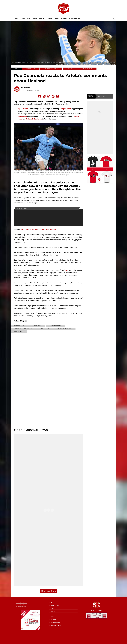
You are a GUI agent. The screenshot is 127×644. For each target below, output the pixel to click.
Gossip (35, 19)
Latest (16, 19)
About (56, 19)
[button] (114, 19)
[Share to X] (44, 96)
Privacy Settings (56, 626)
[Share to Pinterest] (58, 96)
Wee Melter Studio (21, 607)
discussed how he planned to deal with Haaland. (38, 230)
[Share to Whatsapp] (49, 96)
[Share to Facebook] (40, 96)
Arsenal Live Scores (22, 603)
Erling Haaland (65, 109)
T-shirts (49, 19)
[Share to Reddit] (53, 96)
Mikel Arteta (22, 116)
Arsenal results (21, 605)
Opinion (42, 19)
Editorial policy (74, 19)
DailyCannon (26, 88)
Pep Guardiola (23, 109)
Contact (64, 19)
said (66, 270)
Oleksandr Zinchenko (34, 119)
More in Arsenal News (31, 430)
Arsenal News (25, 19)
